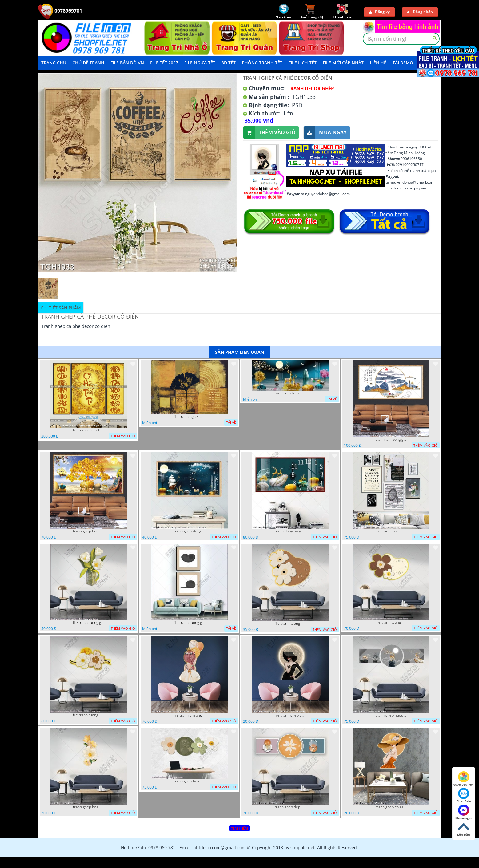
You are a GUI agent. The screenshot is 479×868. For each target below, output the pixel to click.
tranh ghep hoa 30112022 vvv (88, 807)
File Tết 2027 (164, 63)
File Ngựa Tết (200, 63)
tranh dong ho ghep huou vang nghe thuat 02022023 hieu (290, 531)
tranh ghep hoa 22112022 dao (189, 781)
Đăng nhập (420, 12)
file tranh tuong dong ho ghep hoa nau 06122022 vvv (391, 622)
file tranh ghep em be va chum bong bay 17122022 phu (189, 715)
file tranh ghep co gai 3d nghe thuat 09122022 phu (290, 715)
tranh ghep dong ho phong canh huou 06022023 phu (189, 531)
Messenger (464, 812)
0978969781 (60, 11)
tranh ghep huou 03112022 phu (391, 715)
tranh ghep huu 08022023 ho (88, 531)
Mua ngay (325, 133)
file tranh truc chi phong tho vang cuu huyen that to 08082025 (88, 430)
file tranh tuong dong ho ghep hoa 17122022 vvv (88, 715)
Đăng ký (379, 12)
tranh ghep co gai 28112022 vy (391, 807)
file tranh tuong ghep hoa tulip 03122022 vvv (88, 623)
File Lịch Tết (303, 63)
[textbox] (401, 39)
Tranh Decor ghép (311, 88)
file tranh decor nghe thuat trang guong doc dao (290, 393)
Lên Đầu (464, 829)
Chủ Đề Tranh (88, 63)
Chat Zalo (464, 796)
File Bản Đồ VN (127, 63)
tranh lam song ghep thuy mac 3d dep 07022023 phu (391, 439)
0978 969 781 (464, 779)
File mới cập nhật (343, 63)
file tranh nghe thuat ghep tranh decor (189, 417)
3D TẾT (229, 63)
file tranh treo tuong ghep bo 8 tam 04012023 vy (391, 531)
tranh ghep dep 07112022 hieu (290, 807)
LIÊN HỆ (378, 63)
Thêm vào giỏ (270, 133)
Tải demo (403, 63)
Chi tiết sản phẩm (61, 308)
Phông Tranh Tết (262, 63)
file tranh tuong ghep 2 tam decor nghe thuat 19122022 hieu (189, 623)
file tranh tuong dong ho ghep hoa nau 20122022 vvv (290, 624)
